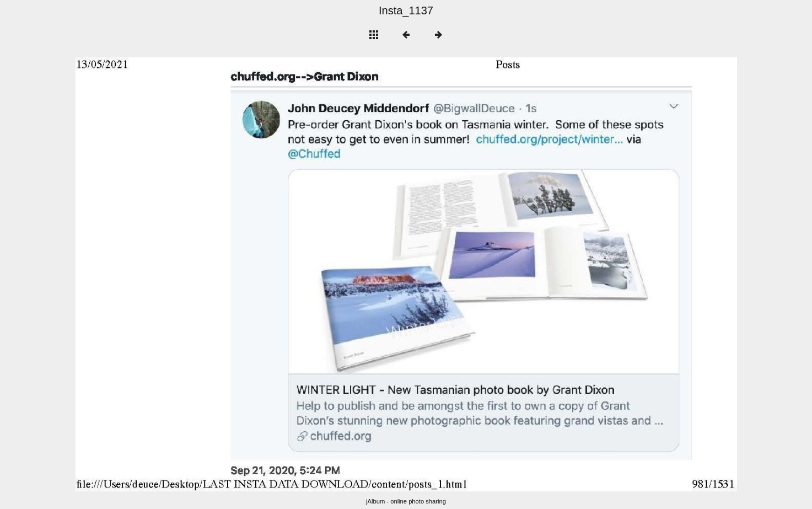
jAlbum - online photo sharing (406, 501)
